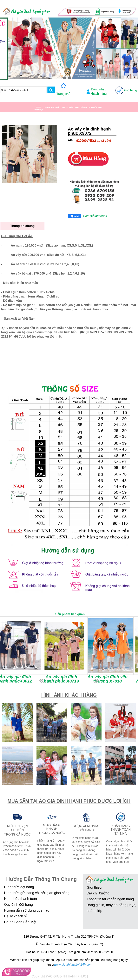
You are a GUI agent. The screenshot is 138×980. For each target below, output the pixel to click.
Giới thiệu (94, 887)
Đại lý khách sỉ (15, 916)
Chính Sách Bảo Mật (20, 922)
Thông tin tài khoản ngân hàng (110, 899)
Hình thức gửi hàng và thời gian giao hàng (37, 893)
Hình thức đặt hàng (19, 887)
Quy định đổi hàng (18, 905)
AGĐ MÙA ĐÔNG (96, 107)
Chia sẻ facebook (95, 216)
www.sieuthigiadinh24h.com (73, 965)
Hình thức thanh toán (20, 899)
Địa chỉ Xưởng (98, 893)
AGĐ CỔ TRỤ (81, 107)
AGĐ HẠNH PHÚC (52, 107)
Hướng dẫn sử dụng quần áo (27, 910)
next (96, 681)
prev (42, 681)
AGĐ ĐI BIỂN (68, 107)
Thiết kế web (98, 976)
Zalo (75, 216)
